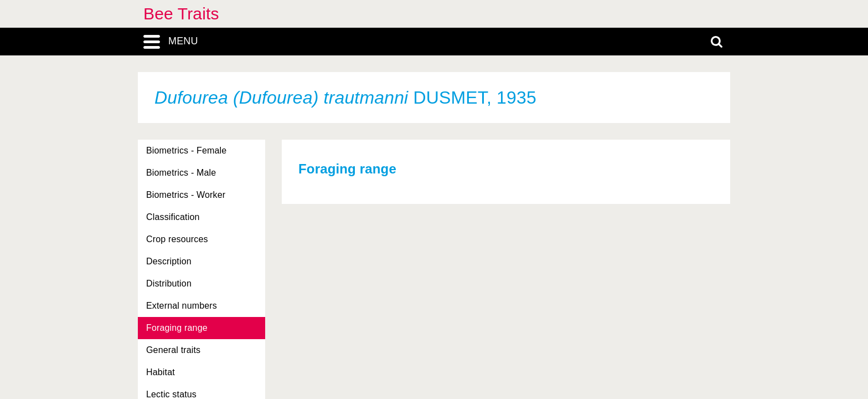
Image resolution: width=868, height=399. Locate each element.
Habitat (161, 372)
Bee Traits (181, 14)
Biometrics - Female (186, 150)
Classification (173, 217)
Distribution (169, 283)
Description (169, 261)
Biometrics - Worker (186, 195)
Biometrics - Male (181, 173)
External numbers (182, 306)
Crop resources (177, 239)
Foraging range (177, 328)
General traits (173, 350)
